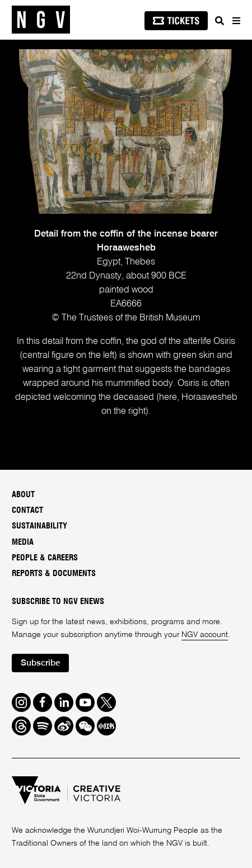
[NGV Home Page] (41, 20)
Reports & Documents (54, 574)
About (23, 495)
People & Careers (45, 558)
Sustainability (39, 526)
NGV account (205, 635)
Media (23, 542)
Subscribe (41, 663)
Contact (27, 510)
